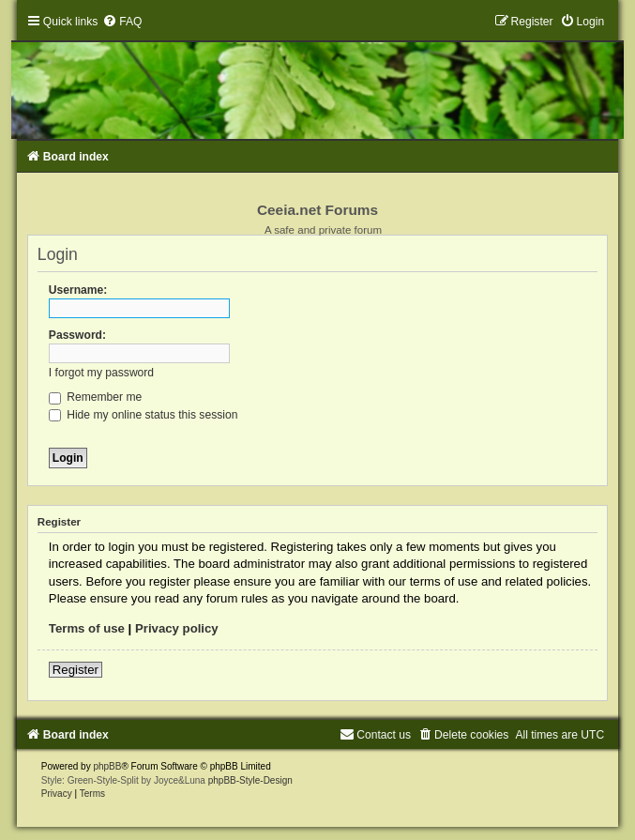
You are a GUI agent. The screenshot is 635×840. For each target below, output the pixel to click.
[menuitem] (122, 22)
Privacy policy (177, 628)
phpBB (107, 766)
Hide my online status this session (144, 415)
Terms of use (87, 628)
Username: (78, 290)
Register (76, 670)
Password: (77, 335)
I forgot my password (101, 373)
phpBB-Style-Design (250, 780)
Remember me (95, 397)
